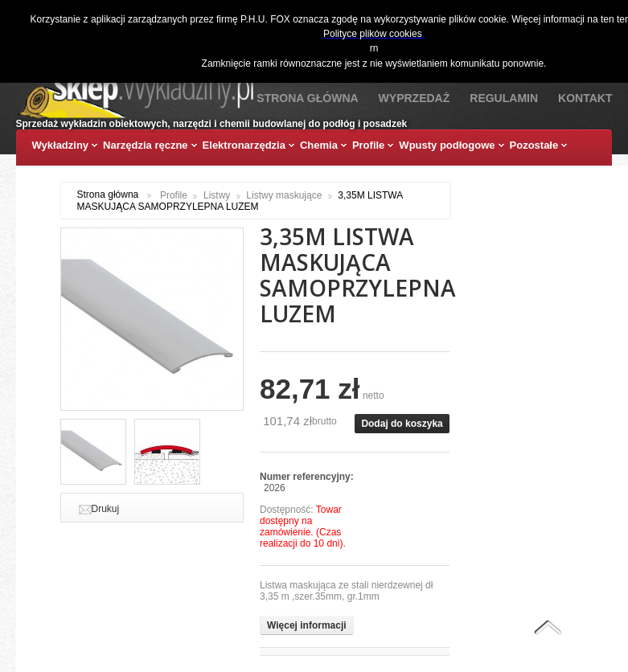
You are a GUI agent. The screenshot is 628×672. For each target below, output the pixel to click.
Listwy (217, 195)
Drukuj (106, 509)
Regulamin (504, 98)
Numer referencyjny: (307, 477)
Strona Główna (307, 98)
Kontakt (585, 98)
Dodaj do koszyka (402, 424)
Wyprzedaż (415, 98)
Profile (174, 195)
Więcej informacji (307, 625)
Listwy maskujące (284, 195)
